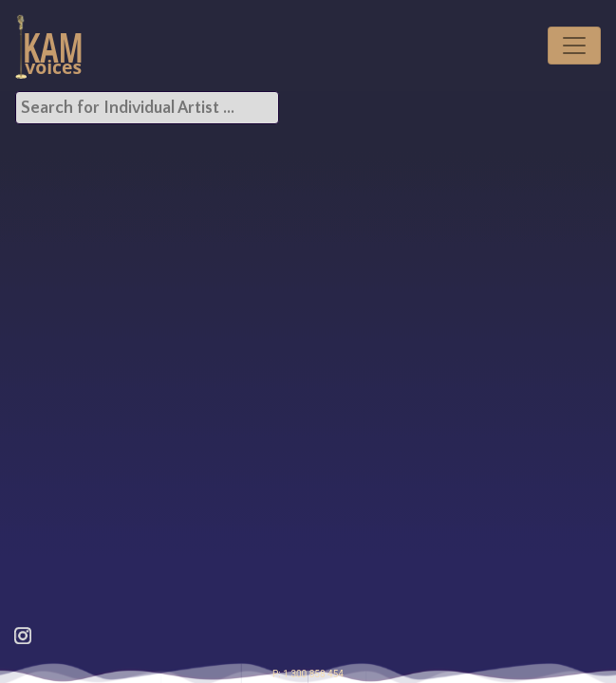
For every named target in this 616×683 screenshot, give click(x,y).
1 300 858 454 (313, 674)
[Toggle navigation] (574, 46)
